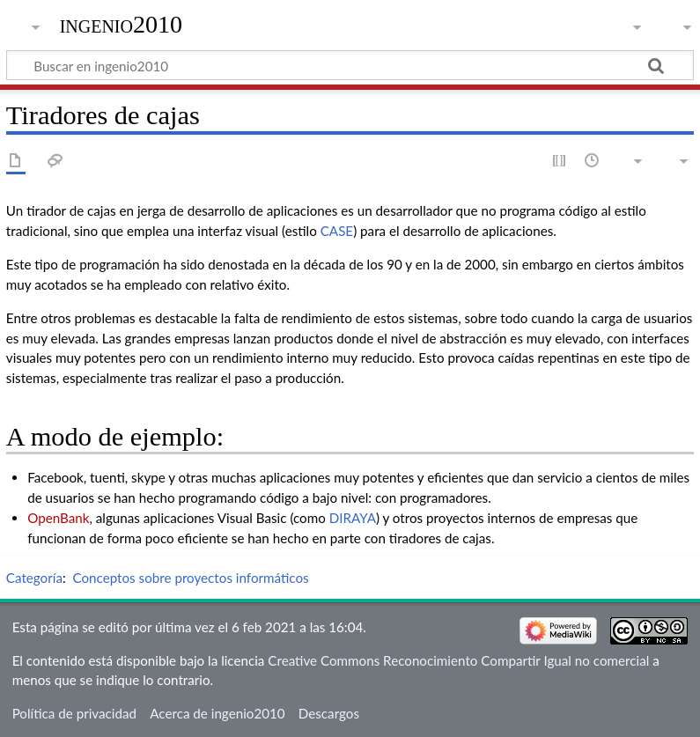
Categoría (34, 578)
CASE (337, 231)
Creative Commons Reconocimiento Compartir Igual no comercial (458, 660)
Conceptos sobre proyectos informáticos (190, 578)
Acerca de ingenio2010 (217, 713)
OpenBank (58, 518)
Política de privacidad (74, 713)
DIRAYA (353, 518)
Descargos (329, 713)
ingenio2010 (122, 24)
